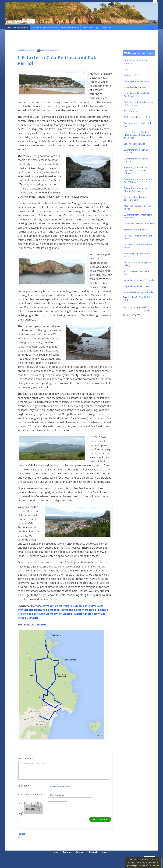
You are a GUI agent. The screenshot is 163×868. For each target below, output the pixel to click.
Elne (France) (130, 111)
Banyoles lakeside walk (135, 87)
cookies (154, 860)
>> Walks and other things (47, 50)
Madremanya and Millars (136, 230)
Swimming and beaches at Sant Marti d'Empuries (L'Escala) (137, 170)
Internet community (70, 28)
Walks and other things (17, 28)
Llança (127, 69)
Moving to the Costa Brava (44, 28)
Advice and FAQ (90, 28)
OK (158, 865)
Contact (93, 852)
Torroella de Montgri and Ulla (138, 292)
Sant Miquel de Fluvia (135, 144)
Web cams (106, 28)
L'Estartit (40, 625)
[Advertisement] (76, 40)
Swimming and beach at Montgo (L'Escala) (136, 189)
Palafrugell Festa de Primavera (139, 224)
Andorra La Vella (132, 75)
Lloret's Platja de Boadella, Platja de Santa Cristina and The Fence (138, 135)
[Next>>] (127, 300)
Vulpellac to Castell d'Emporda (139, 280)
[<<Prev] (133, 297)
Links (104, 852)
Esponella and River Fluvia (137, 286)
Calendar (80, 852)
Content (67, 852)
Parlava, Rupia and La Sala (137, 117)
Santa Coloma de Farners (136, 81)
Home (55, 852)
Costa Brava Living (26, 50)
